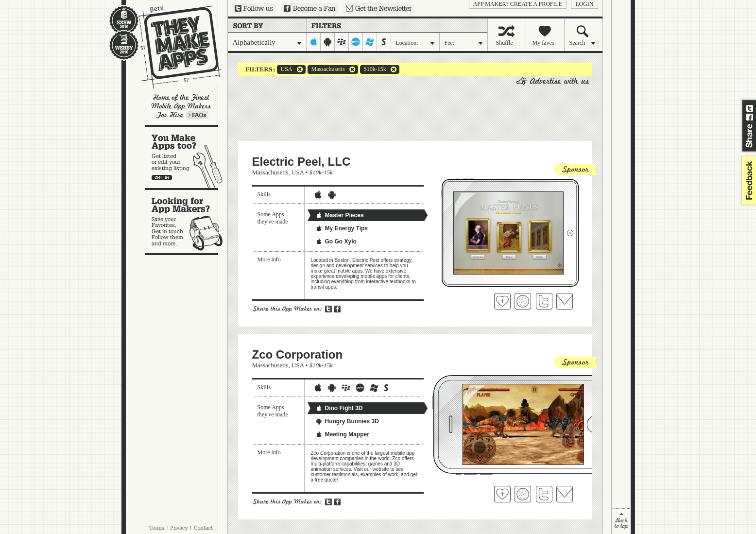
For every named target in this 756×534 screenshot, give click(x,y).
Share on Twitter (750, 108)
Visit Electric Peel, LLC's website (523, 301)
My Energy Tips (342, 228)
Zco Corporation (298, 354)
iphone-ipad (314, 42)
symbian (384, 42)
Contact (204, 528)
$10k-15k (373, 69)
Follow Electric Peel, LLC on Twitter (544, 301)
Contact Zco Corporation (565, 494)
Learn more (197, 115)
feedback (748, 181)
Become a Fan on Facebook (309, 8)
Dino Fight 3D (339, 408)
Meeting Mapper (342, 434)
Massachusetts (326, 69)
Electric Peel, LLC (301, 162)
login (584, 4)
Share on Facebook (750, 117)
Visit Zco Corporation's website (523, 494)
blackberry (342, 42)
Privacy (179, 528)
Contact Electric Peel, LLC (565, 301)
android (328, 42)
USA (285, 69)
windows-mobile (370, 42)
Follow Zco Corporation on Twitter (544, 494)
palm (356, 42)
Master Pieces (340, 215)
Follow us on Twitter (254, 8)
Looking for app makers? (186, 222)
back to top (621, 521)
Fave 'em (502, 301)
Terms (156, 528)
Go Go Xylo (336, 241)
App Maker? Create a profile (518, 4)
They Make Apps (174, 47)
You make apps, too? (186, 157)
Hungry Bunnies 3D (347, 421)
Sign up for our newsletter (379, 8)
